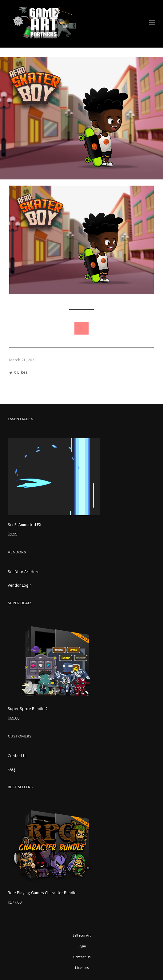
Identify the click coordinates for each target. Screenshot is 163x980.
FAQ (11, 769)
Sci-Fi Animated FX (24, 524)
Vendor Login (20, 585)
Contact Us (18, 756)
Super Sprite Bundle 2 (28, 709)
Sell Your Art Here (24, 572)
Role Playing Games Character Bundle (42, 893)
